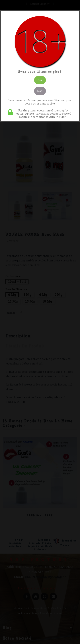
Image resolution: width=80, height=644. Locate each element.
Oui (40, 80)
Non (40, 91)
